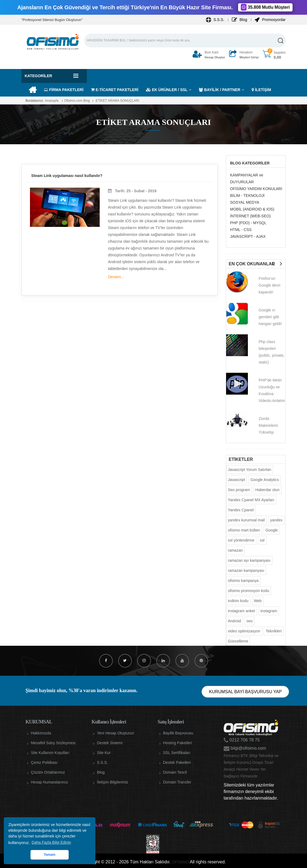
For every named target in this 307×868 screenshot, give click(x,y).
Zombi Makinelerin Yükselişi (269, 425)
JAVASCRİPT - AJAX (248, 236)
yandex (276, 520)
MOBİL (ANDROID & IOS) (252, 209)
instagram (269, 611)
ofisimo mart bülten (244, 530)
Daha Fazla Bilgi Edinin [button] (51, 842)
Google (272, 530)
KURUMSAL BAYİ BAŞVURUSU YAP (245, 692)
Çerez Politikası (44, 762)
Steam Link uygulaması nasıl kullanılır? (67, 176)
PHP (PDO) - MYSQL (248, 223)
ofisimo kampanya (243, 581)
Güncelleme (238, 641)
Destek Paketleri (177, 762)
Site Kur (104, 753)
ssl (262, 540)
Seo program (239, 490)
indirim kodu (238, 601)
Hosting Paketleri (178, 743)
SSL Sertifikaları (177, 753)
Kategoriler (39, 76)
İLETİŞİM (261, 90)
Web (258, 601)
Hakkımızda (41, 733)
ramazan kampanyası (246, 570)
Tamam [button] (49, 855)
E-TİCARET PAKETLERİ (115, 90)
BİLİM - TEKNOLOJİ (247, 196)
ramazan (235, 550)
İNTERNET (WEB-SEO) (250, 216)
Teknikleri (273, 631)
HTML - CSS (241, 230)
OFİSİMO (180, 862)
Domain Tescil (175, 772)
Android (235, 621)
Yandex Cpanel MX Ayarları (251, 500)
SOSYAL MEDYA (245, 202)
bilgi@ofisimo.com (248, 748)
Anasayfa (52, 101)
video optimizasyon (244, 631)
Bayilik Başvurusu (178, 733)
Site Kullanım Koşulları (50, 753)
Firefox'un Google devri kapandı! (270, 285)
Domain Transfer (177, 782)
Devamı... (116, 277)
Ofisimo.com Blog (77, 101)
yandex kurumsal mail (246, 520)
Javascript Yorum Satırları (250, 470)
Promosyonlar (270, 20)
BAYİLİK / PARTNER (220, 90)
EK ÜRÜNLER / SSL (167, 90)
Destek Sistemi (110, 743)
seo (250, 621)
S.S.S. (215, 20)
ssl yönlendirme (241, 540)
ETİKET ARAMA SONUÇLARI (117, 101)
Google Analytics (265, 480)
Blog (239, 20)
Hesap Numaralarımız (50, 782)
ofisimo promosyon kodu (249, 591)
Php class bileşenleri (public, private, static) (272, 352)
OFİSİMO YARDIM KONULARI (256, 189)
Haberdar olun (267, 490)
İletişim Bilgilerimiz (113, 782)
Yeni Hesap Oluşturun (115, 733)
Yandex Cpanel (241, 510)
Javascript (237, 480)
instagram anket (242, 611)
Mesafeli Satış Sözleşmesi (53, 743)
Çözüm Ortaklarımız (48, 772)
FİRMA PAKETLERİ (64, 90)
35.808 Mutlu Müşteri (265, 7)
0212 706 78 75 (244, 740)
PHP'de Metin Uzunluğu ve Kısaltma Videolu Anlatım (272, 390)
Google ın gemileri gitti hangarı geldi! (270, 317)
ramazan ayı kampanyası (249, 560)
